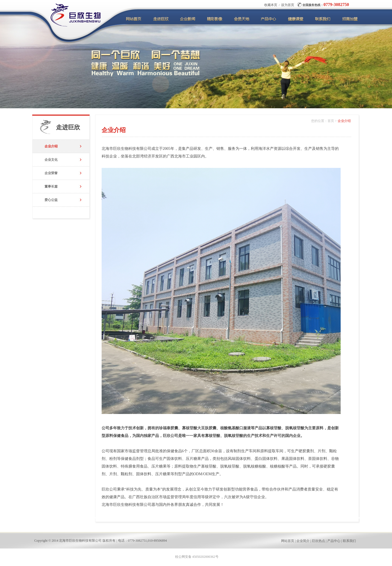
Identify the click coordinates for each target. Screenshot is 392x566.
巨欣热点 (319, 541)
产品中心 (334, 541)
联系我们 (349, 541)
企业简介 (303, 541)
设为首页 (288, 5)
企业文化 (51, 160)
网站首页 (288, 541)
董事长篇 (51, 186)
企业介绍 (51, 146)
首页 (331, 121)
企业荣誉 (51, 173)
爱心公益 (51, 200)
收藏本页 (271, 5)
